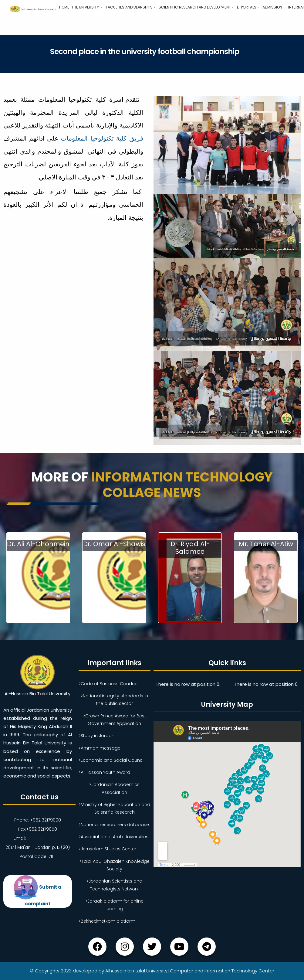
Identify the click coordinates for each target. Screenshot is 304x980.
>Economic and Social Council (111, 760)
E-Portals (247, 7)
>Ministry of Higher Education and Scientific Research (114, 808)
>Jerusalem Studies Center (107, 849)
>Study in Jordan (96, 736)
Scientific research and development (195, 7)
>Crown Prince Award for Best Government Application (115, 720)
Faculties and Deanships (129, 7)
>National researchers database (114, 825)
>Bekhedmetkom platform (107, 921)
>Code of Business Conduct (109, 684)
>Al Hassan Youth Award (104, 772)
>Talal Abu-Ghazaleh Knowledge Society (115, 865)
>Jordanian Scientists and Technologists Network (114, 885)
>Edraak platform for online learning (114, 905)
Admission (272, 7)
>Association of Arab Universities (113, 837)
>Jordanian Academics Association (114, 788)
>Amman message (100, 748)
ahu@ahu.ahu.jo (44, 838)
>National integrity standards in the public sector (114, 700)
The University (86, 7)
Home (64, 7)
